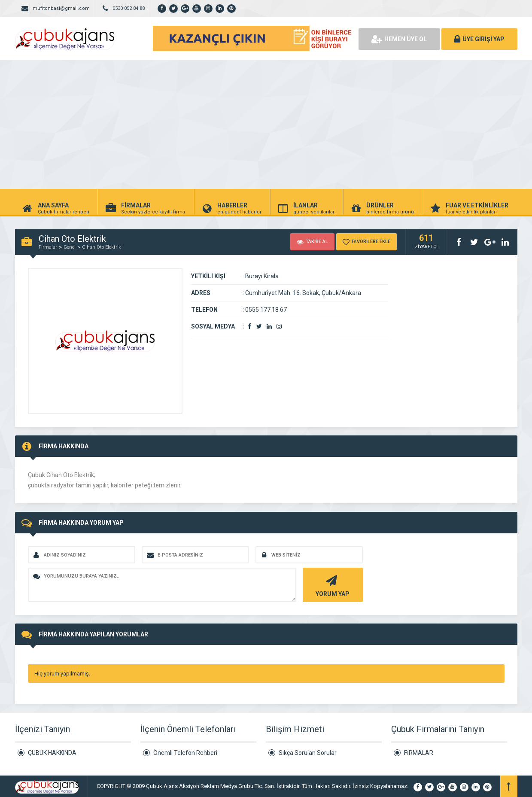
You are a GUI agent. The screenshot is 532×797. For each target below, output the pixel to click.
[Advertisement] (266, 125)
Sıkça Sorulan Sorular (308, 753)
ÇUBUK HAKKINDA (52, 753)
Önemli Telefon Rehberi (185, 753)
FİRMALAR (419, 753)
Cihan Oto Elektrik (102, 247)
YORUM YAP (332, 585)
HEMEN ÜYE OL (399, 39)
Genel (70, 247)
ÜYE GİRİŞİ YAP (479, 39)
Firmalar (48, 247)
